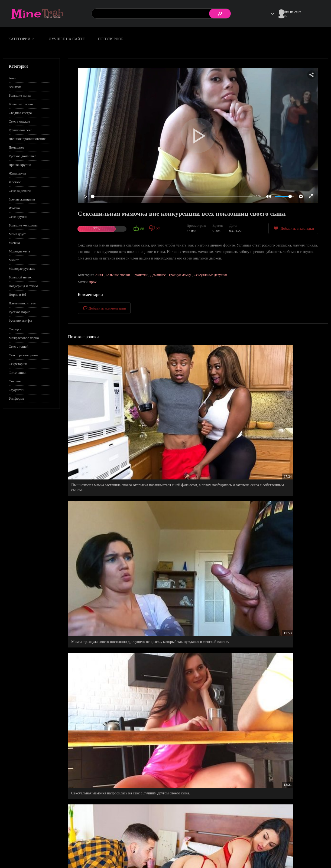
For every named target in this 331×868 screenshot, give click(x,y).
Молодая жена (19, 251)
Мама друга (17, 234)
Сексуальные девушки (210, 275)
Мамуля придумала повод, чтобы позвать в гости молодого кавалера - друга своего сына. (196, 723)
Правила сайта (264, 848)
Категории (22, 39)
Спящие (15, 381)
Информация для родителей (307, 848)
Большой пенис (20, 277)
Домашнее (17, 147)
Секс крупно (18, 217)
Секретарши (18, 364)
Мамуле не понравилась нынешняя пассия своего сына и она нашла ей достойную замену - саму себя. (197, 486)
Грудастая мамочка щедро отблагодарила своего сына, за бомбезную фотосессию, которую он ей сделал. (192, 562)
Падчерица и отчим (23, 286)
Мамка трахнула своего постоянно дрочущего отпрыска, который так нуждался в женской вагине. (197, 405)
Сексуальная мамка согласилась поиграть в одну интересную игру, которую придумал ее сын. (284, 562)
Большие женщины (23, 225)
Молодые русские (22, 269)
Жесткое (15, 182)
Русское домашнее (22, 156)
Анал (13, 78)
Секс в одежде (19, 121)
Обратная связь (298, 854)
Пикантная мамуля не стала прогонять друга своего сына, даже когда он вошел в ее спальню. (107, 801)
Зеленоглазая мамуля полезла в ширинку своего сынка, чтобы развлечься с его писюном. (286, 484)
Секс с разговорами (23, 355)
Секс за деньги (20, 191)
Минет (14, 260)
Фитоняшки (17, 372)
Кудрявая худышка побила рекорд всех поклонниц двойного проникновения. (279, 641)
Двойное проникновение (27, 139)
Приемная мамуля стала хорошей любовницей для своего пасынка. (109, 723)
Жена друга (17, 173)
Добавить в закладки (293, 228)
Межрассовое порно (24, 338)
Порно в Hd (17, 295)
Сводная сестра (20, 113)
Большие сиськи (21, 104)
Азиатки (15, 87)
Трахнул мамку (180, 275)
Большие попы (20, 95)
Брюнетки (140, 275)
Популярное (111, 39)
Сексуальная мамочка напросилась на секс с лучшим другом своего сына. (284, 402)
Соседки (15, 329)
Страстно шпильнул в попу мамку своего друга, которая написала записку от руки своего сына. (104, 486)
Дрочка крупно (20, 165)
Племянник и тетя (22, 303)
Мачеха (14, 243)
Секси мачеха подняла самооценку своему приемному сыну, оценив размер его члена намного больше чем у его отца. (282, 725)
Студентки (17, 390)
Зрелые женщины (22, 199)
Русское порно (20, 312)
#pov (93, 282)
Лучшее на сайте (67, 39)
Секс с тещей (19, 346)
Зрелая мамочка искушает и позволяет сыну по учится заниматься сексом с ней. (109, 641)
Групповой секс (20, 130)
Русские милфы (20, 320)
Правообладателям (267, 854)
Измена (14, 208)
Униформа (16, 398)
